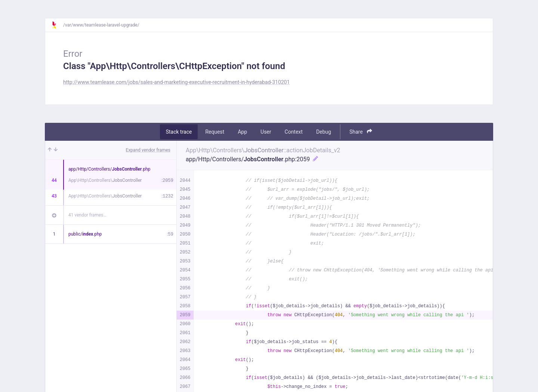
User (266, 132)
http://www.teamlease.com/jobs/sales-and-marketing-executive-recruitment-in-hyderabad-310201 (177, 82)
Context (294, 132)
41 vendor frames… (87, 215)
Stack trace (179, 132)
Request (215, 132)
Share (361, 132)
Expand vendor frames (148, 150)
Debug (324, 132)
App (242, 132)
